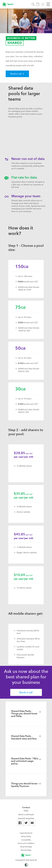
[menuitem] (26, 811)
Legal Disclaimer (26, 833)
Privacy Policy (26, 836)
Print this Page (26, 850)
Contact (26, 807)
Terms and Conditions (26, 843)
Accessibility (26, 840)
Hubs (26, 811)
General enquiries (26, 818)
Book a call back (26, 814)
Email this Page (26, 847)
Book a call (26, 692)
